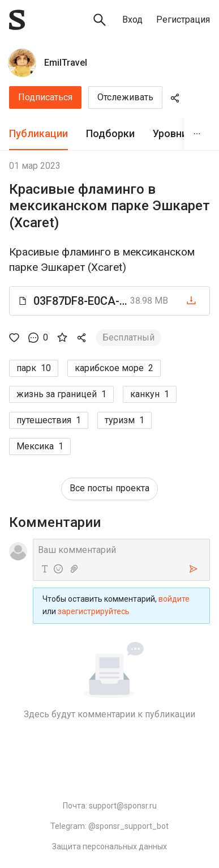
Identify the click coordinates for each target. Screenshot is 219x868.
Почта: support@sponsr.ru (110, 806)
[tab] (38, 134)
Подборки (110, 133)
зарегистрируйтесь (94, 611)
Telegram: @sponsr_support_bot (109, 826)
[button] (109, 301)
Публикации (38, 133)
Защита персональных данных (109, 846)
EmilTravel (66, 63)
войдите (174, 599)
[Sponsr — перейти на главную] (17, 20)
